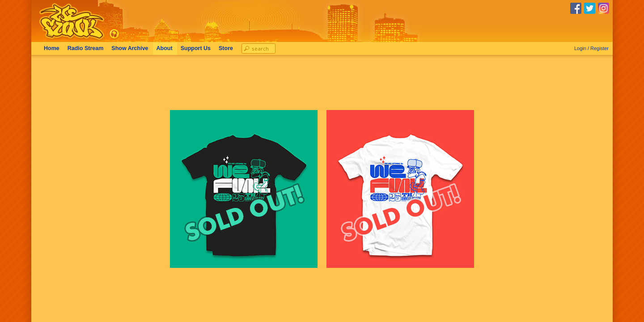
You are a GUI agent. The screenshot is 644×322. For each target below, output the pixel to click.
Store (226, 48)
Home (52, 48)
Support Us (196, 48)
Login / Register (591, 48)
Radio (86, 48)
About (165, 48)
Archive (130, 48)
